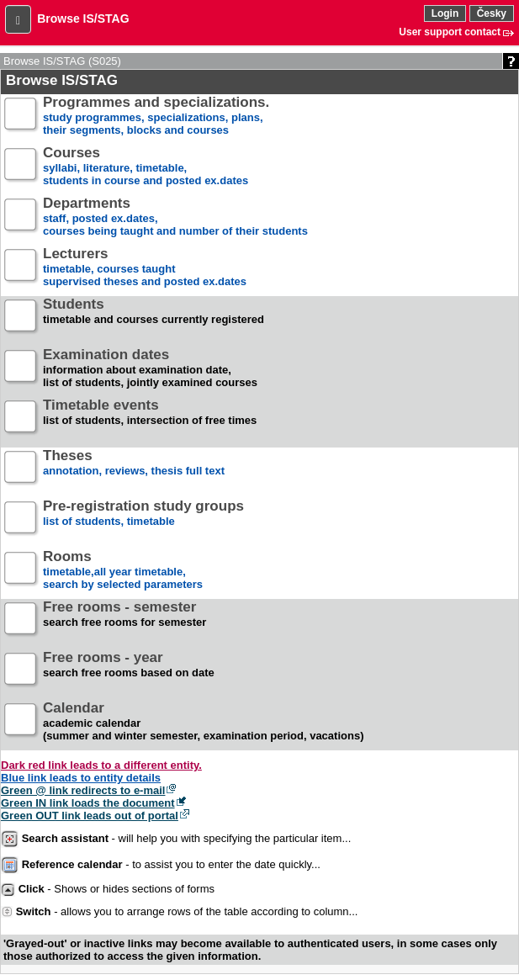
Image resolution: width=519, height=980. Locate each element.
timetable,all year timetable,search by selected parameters (123, 571)
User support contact (450, 32)
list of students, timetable (143, 520)
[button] (18, 19)
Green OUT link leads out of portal (90, 816)
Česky (492, 13)
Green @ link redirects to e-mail (83, 790)
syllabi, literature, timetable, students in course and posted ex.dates (146, 167)
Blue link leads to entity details (81, 778)
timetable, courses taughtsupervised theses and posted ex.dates (145, 268)
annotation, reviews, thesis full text (134, 470)
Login (445, 13)
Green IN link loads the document (88, 803)
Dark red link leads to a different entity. (101, 765)
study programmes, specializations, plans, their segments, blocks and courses (156, 117)
